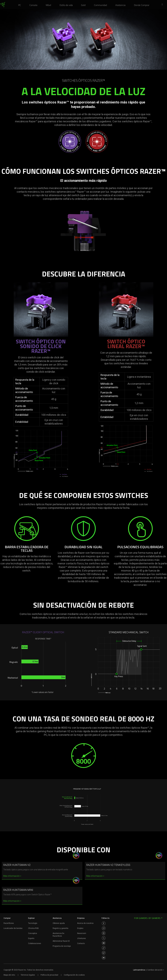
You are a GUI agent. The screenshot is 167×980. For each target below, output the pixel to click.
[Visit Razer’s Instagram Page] (104, 928)
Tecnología (33, 923)
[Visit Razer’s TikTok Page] (104, 948)
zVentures (81, 938)
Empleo (80, 928)
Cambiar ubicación (156, 970)
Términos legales (28, 975)
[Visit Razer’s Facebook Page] (104, 923)
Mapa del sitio (9, 975)
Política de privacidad (49, 975)
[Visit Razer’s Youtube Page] (104, 943)
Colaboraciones (35, 943)
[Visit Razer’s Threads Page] (104, 933)
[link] (3, 5)
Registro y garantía (60, 928)
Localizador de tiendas (13, 928)
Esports (31, 938)
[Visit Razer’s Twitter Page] (104, 938)
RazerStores (9, 923)
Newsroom (82, 933)
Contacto (81, 943)
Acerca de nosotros (85, 923)
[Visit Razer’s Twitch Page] (104, 953)
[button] (163, 5)
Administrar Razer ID (61, 941)
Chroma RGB (33, 928)
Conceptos (33, 933)
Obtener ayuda (59, 923)
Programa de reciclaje (62, 946)
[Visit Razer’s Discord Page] (104, 958)
